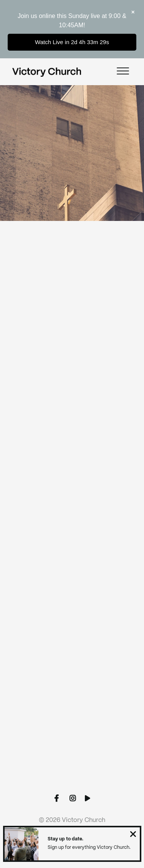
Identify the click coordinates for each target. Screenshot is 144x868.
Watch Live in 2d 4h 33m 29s (72, 42)
